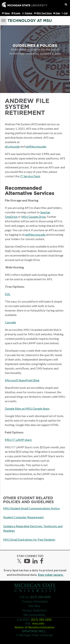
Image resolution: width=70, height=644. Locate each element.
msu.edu (38, 623)
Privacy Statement (34, 610)
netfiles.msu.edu (36, 146)
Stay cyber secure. (51, 575)
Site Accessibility (34, 615)
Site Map (34, 606)
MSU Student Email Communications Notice (31, 508)
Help (58, 13)
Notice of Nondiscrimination (35, 627)
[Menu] (3, 20)
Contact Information (35, 602)
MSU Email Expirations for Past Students (29, 539)
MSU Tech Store (44, 13)
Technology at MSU (30, 21)
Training (28, 13)
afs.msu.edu (12, 146)
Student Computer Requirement (23, 517)
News (7, 13)
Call (66, 13)
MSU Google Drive (34, 217)
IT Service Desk (30, 176)
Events (17, 13)
